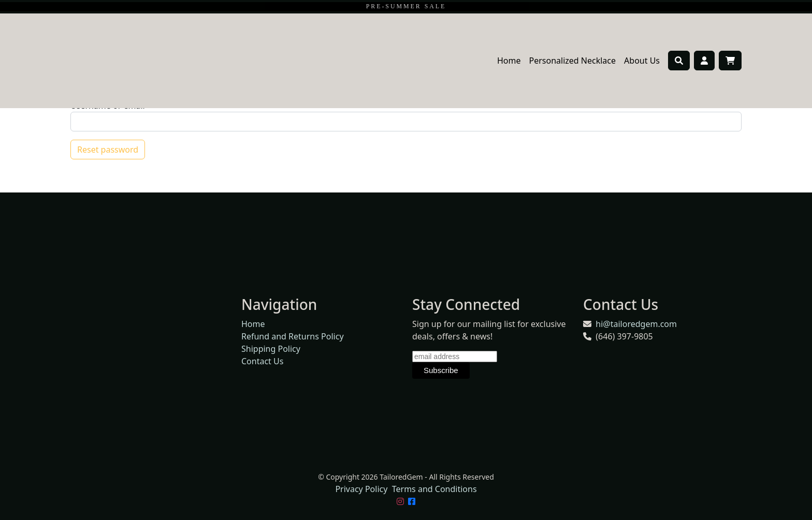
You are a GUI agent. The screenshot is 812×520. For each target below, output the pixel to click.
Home (509, 61)
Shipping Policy (271, 349)
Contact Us (262, 361)
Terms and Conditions (434, 489)
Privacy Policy (361, 489)
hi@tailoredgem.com (636, 324)
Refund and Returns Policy (293, 336)
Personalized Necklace (573, 61)
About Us (642, 61)
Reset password (108, 150)
